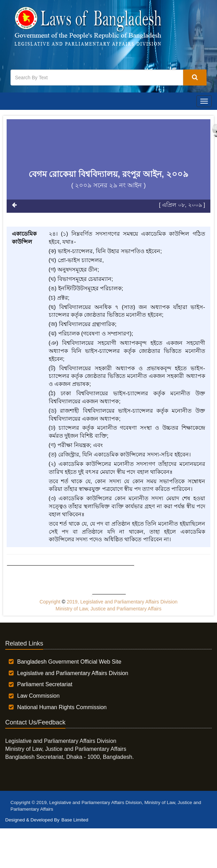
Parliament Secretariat (45, 684)
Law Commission (38, 696)
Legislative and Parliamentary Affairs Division (73, 673)
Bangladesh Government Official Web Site (69, 662)
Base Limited (75, 820)
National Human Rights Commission (62, 707)
